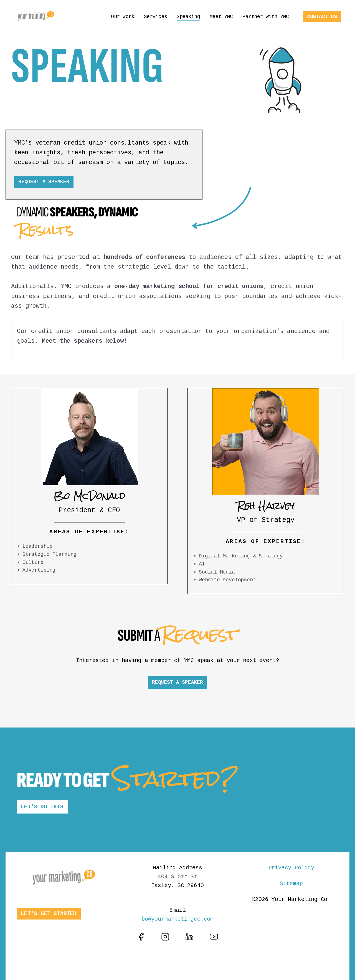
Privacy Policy (291, 868)
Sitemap (291, 884)
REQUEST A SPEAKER (44, 182)
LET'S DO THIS (42, 807)
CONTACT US (322, 17)
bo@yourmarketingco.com (177, 919)
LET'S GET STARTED (49, 914)
